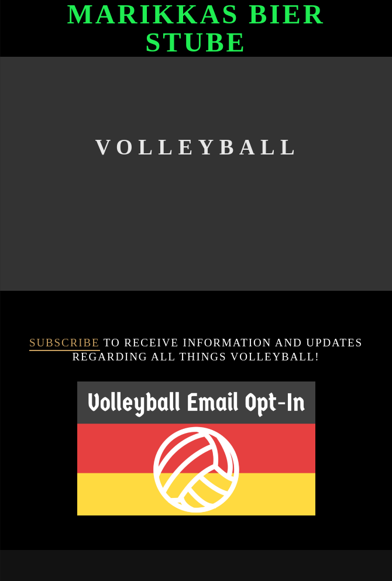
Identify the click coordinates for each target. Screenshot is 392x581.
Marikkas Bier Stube (196, 28)
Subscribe (65, 343)
